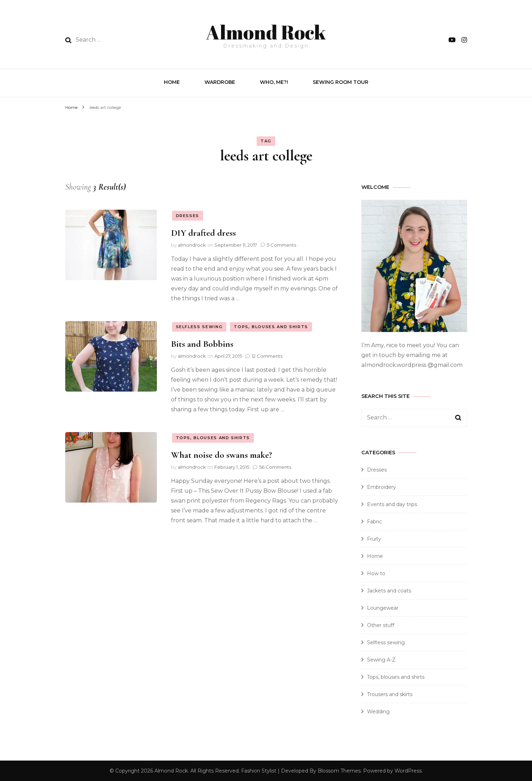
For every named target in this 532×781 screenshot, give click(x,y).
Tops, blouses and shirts (271, 326)
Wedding (378, 711)
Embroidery (381, 486)
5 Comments (282, 244)
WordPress (408, 770)
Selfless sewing (199, 326)
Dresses (188, 215)
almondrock (192, 244)
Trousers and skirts (390, 694)
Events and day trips (392, 504)
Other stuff (381, 625)
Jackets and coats (389, 590)
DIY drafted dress (203, 232)
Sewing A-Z (381, 659)
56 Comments (275, 466)
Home (172, 81)
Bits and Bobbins (202, 343)
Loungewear (383, 607)
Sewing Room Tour (341, 81)
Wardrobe (220, 81)
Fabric (374, 521)
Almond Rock (266, 30)
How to (376, 573)
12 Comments (267, 355)
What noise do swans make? (221, 454)
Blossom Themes (339, 770)
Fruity (374, 538)
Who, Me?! (274, 81)
